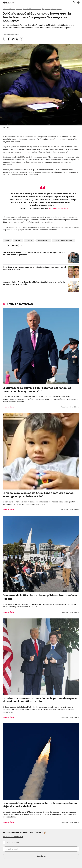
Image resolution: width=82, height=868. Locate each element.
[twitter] (13, 39)
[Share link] (21, 39)
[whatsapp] (4, 39)
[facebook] (9, 39)
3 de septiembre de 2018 (58, 209)
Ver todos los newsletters (13, 837)
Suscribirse (41, 856)
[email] (17, 39)
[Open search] (74, 3)
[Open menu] (78, 3)
